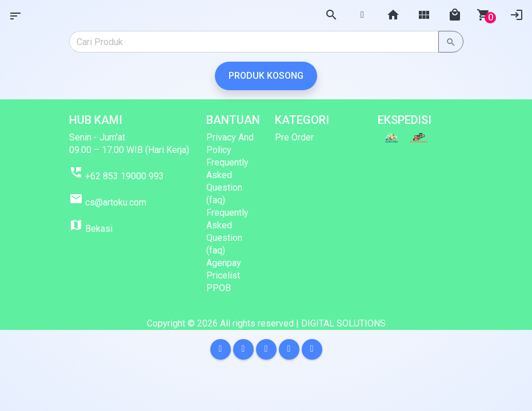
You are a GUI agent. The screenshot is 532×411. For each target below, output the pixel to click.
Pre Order (294, 137)
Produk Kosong (266, 76)
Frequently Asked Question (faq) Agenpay (227, 238)
